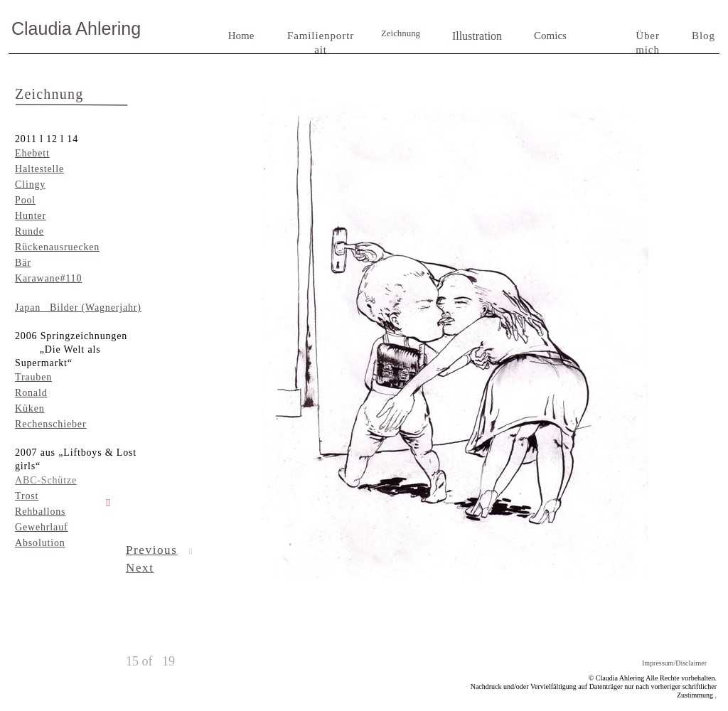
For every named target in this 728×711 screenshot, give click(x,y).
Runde (30, 231)
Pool (25, 200)
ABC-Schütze (46, 480)
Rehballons (40, 512)
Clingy (30, 185)
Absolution (40, 543)
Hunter (31, 216)
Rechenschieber (50, 424)
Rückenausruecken (57, 247)
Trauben (33, 377)
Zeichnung (401, 33)
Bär (23, 263)
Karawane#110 (48, 278)
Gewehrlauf (41, 527)
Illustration (477, 36)
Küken (30, 408)
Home (241, 36)
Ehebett (32, 153)
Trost (27, 496)
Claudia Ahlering (76, 28)
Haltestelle (39, 169)
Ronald (31, 393)
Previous (151, 550)
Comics (550, 36)
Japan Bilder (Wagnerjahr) (78, 308)
